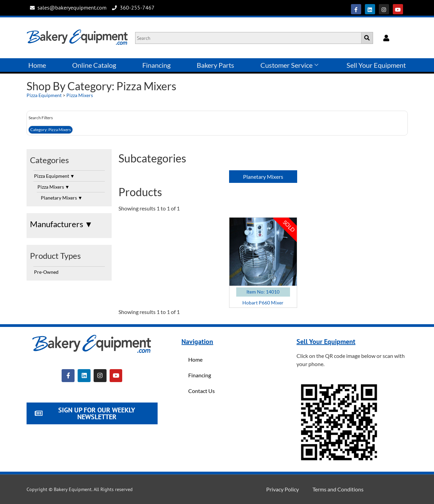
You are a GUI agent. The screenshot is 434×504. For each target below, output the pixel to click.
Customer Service (289, 65)
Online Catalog (94, 65)
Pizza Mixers (80, 95)
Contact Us (202, 391)
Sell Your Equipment (376, 65)
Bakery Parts (215, 65)
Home (37, 65)
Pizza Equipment (44, 95)
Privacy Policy (283, 489)
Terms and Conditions (338, 489)
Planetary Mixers (62, 198)
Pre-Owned (46, 272)
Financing (156, 65)
